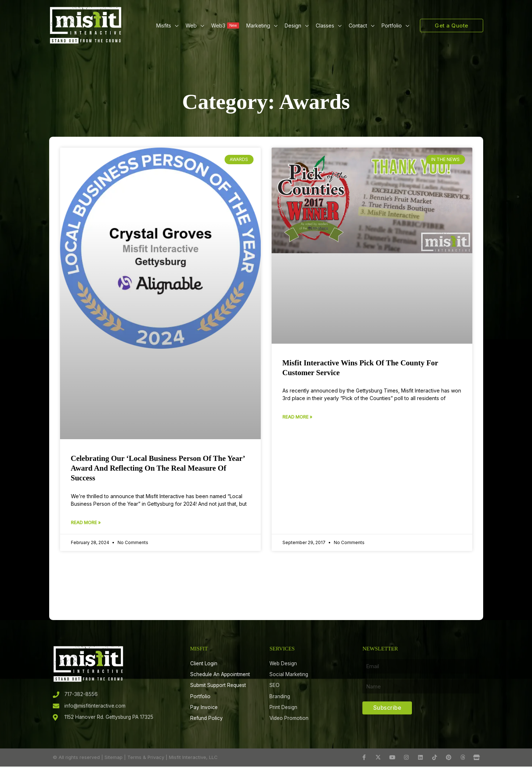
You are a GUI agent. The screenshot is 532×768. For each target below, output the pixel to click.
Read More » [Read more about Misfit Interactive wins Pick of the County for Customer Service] (297, 417)
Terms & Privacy (146, 759)
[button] (175, 26)
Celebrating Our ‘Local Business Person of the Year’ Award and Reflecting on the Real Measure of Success (158, 468)
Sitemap (114, 759)
